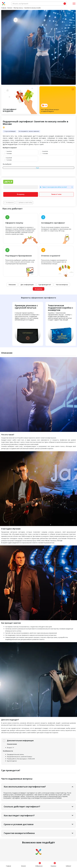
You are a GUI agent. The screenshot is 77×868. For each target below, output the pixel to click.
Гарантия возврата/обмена (19, 833)
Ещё (37, 168)
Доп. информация (27, 285)
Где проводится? (45, 285)
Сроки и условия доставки (19, 824)
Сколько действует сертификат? (22, 807)
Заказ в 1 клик (56, 194)
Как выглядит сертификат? (19, 815)
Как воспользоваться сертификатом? (25, 787)
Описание (12, 285)
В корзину (21, 194)
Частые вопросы (62, 285)
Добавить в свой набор (24, 203)
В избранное (9, 203)
